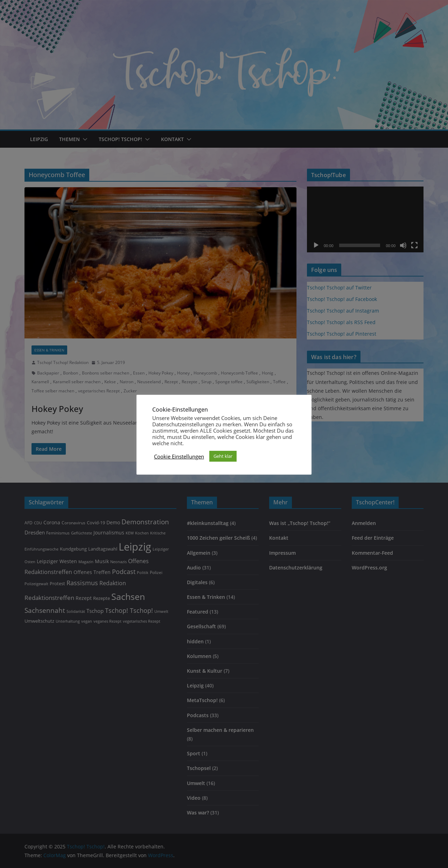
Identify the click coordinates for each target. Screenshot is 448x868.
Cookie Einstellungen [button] (179, 456)
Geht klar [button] (223, 456)
